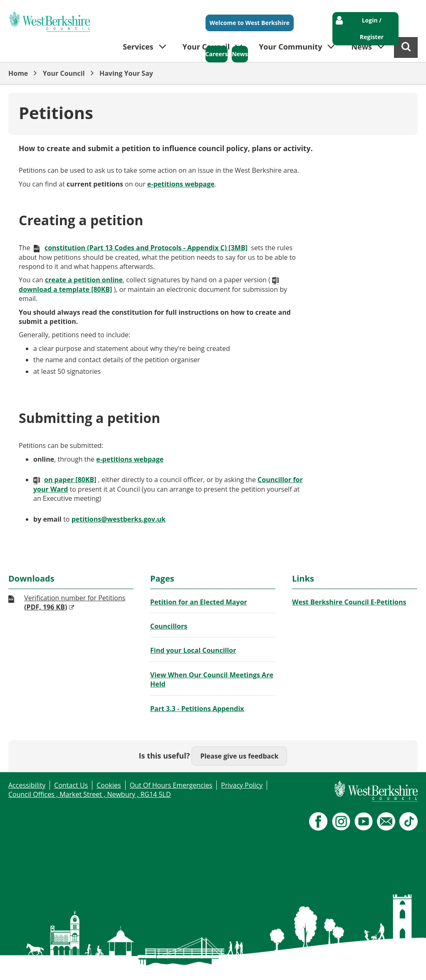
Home (18, 73)
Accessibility (27, 785)
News (240, 54)
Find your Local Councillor (193, 650)
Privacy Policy (242, 785)
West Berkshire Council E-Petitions (349, 602)
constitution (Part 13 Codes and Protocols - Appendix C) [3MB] (146, 248)
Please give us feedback (239, 756)
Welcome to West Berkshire (250, 23)
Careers (217, 54)
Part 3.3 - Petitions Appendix (197, 709)
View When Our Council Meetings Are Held (212, 679)
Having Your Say (126, 73)
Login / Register (372, 29)
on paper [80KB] (70, 480)
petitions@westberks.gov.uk (119, 519)
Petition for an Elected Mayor (199, 602)
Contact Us (71, 785)
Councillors (169, 626)
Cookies (109, 785)
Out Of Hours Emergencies (171, 785)
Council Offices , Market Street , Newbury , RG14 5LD (90, 794)
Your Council (64, 73)
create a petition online (84, 280)
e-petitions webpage (181, 184)
